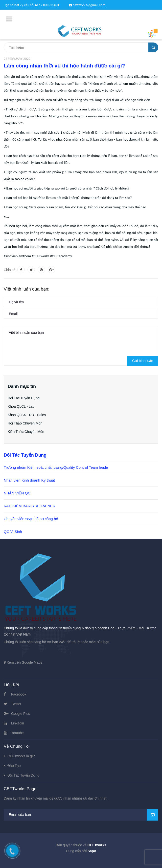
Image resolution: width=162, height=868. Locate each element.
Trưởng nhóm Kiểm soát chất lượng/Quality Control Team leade (56, 467)
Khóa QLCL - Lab (21, 406)
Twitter (16, 704)
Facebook (19, 694)
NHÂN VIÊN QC (17, 493)
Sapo (92, 851)
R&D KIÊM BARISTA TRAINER (30, 506)
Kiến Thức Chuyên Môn (26, 432)
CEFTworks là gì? (21, 756)
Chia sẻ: (10, 270)
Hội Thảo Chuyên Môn (25, 423)
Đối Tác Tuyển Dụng (24, 398)
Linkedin (18, 723)
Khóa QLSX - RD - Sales (27, 415)
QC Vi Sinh (13, 532)
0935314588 (52, 5)
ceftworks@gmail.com (87, 5)
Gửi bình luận (143, 361)
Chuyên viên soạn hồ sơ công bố (31, 519)
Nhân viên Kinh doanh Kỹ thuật (29, 480)
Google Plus (21, 714)
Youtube (17, 733)
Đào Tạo (14, 766)
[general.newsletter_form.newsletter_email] (81, 815)
